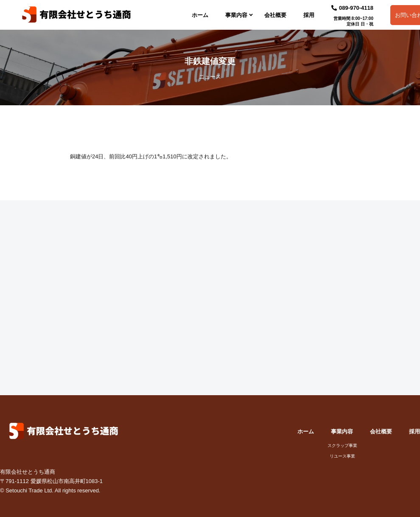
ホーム (200, 15)
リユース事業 (342, 456)
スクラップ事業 (342, 446)
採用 (309, 15)
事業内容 (236, 15)
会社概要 (275, 15)
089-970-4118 (352, 8)
